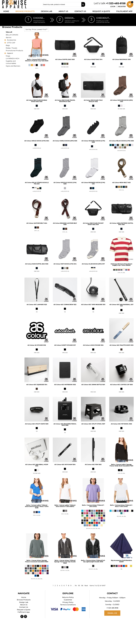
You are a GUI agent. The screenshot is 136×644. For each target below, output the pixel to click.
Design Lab (24, 602)
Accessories (12, 40)
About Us (24, 605)
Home (24, 597)
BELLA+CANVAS (12, 35)
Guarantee (68, 600)
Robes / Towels (11, 48)
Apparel (10, 53)
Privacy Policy (68, 602)
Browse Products (24, 600)
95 (79, 586)
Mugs (8, 56)
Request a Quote (24, 610)
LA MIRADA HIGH (13, 58)
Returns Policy (68, 597)
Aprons (9, 37)
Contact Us (24, 607)
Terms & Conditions (68, 605)
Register (122, 6)
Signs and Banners (13, 66)
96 (82, 586)
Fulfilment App (24, 612)
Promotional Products (14, 51)
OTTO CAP (11, 43)
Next (86, 586)
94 (76, 586)
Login (113, 6)
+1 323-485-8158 (116, 3)
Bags (8, 45)
